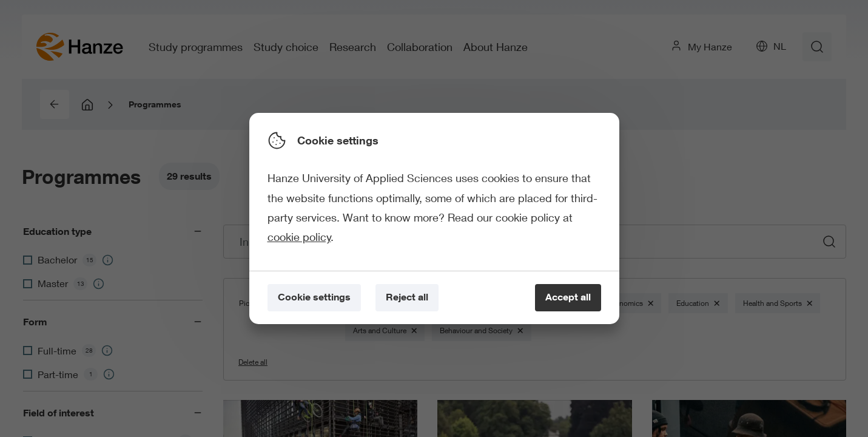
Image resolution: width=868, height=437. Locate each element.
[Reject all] (407, 298)
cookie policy (299, 237)
